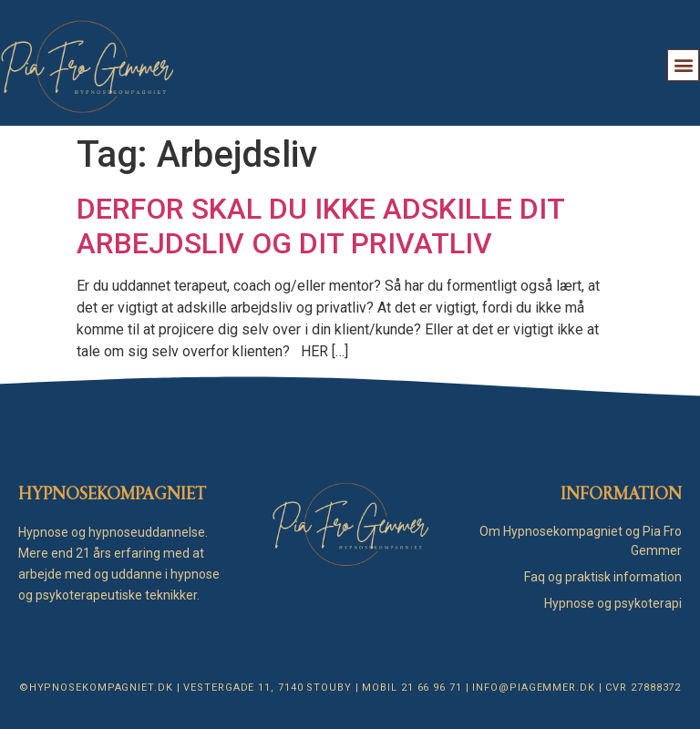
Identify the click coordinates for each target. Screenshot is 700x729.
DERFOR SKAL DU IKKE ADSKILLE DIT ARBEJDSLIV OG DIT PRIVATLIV (320, 226)
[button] (683, 65)
